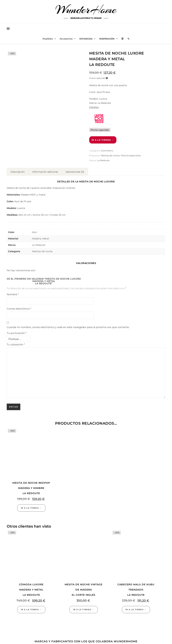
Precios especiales (131, 155)
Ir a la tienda (101, 140)
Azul (34, 232)
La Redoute (103, 160)
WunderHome (86, 10)
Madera (36, 239)
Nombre (13, 294)
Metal (46, 239)
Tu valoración (16, 344)
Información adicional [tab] (45, 172)
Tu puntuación (17, 333)
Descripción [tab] (18, 172)
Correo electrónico (19, 309)
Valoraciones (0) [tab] (75, 172)
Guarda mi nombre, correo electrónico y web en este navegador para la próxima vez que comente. (68, 327)
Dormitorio (107, 151)
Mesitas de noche (110, 155)
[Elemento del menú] (128, 39)
